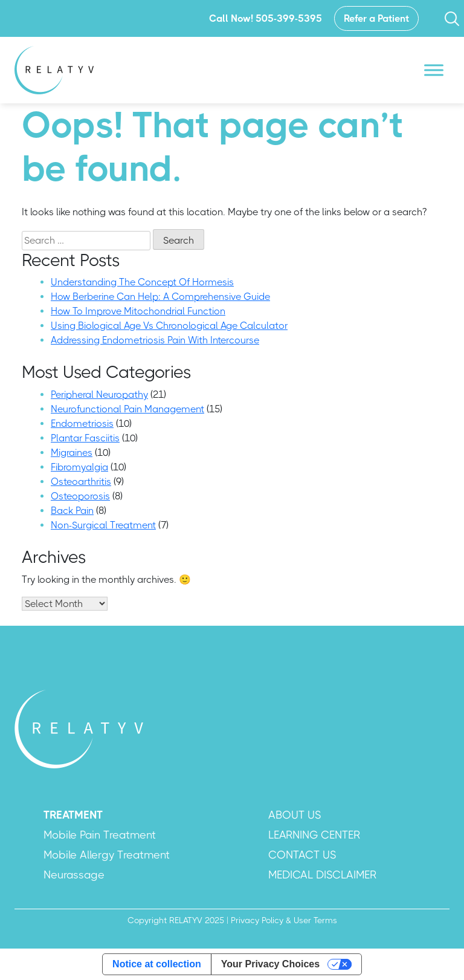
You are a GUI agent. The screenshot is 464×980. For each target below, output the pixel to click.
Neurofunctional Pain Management (127, 409)
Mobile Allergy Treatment (107, 855)
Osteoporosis (80, 496)
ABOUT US (295, 815)
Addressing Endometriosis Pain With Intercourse (155, 340)
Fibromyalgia (79, 467)
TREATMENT (73, 815)
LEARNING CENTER (314, 835)
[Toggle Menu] (434, 70)
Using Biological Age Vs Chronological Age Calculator (169, 326)
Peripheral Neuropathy (99, 394)
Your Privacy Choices (270, 964)
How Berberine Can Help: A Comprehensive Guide (160, 297)
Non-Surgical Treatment (103, 525)
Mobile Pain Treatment (100, 835)
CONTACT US (302, 855)
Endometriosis (82, 423)
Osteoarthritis (81, 482)
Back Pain (72, 511)
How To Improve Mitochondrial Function (138, 311)
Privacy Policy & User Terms (284, 920)
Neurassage (74, 875)
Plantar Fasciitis (85, 438)
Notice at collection (157, 964)
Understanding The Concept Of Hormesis (142, 282)
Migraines (72, 453)
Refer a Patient (376, 18)
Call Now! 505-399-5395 (266, 18)
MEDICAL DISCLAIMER (322, 875)
